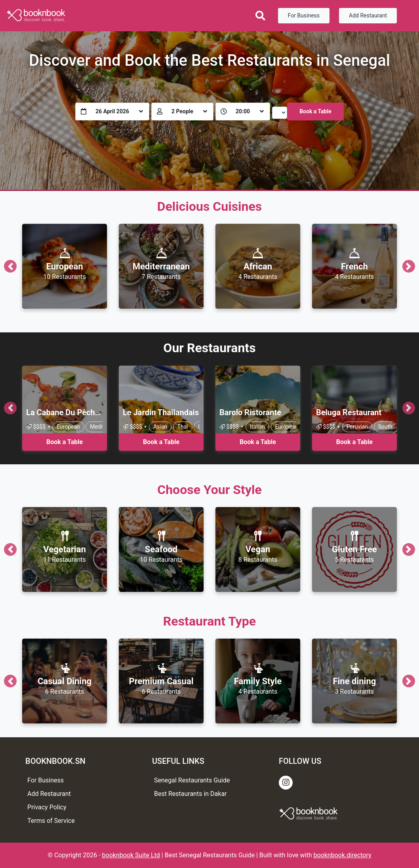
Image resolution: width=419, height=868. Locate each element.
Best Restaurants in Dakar (190, 794)
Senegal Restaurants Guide (192, 780)
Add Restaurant (368, 15)
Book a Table (315, 111)
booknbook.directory (343, 855)
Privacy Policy (47, 807)
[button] (10, 266)
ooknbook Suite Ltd (133, 855)
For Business (304, 15)
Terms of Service (51, 821)
